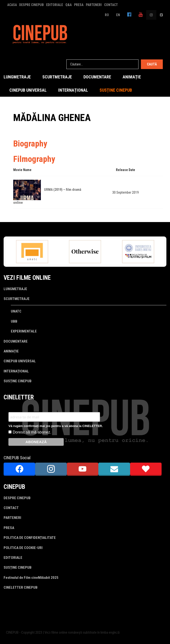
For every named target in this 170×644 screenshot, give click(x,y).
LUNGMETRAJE (17, 77)
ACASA (12, 5)
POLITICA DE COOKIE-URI (23, 548)
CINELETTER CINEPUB (21, 587)
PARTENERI (94, 5)
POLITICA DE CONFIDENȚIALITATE (30, 538)
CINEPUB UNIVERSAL (28, 90)
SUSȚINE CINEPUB (116, 90)
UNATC (16, 311)
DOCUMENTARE (97, 77)
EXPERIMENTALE (24, 331)
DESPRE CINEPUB (31, 5)
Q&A (69, 5)
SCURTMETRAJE (57, 77)
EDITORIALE (55, 5)
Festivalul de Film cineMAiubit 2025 (31, 578)
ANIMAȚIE (132, 77)
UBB (14, 321)
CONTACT (111, 5)
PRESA (79, 5)
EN (118, 15)
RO (107, 15)
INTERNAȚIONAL (73, 90)
